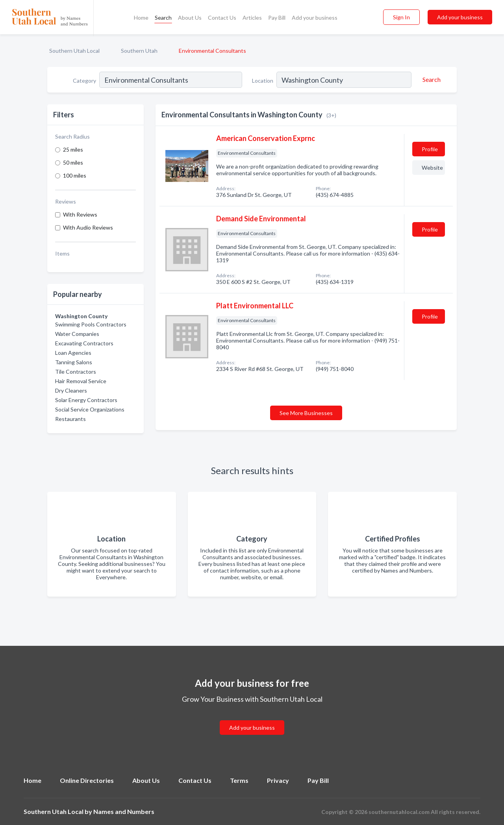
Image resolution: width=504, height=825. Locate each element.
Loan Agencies (73, 353)
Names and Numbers (124, 811)
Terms (239, 780)
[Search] (430, 80)
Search (163, 18)
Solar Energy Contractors (86, 400)
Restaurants (70, 419)
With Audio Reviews (88, 227)
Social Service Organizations (90, 409)
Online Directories (87, 780)
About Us (190, 18)
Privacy (278, 780)
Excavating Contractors (84, 343)
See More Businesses (306, 413)
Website (432, 168)
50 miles (73, 162)
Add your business (315, 18)
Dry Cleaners (71, 390)
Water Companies (77, 334)
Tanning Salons (74, 362)
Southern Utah (139, 51)
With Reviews (80, 214)
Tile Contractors (76, 372)
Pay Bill (277, 18)
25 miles (73, 149)
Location (263, 81)
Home (141, 18)
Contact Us (222, 18)
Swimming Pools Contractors (91, 324)
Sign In (401, 17)
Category (84, 81)
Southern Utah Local (74, 51)
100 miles (75, 175)
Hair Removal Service (81, 381)
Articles (252, 18)
